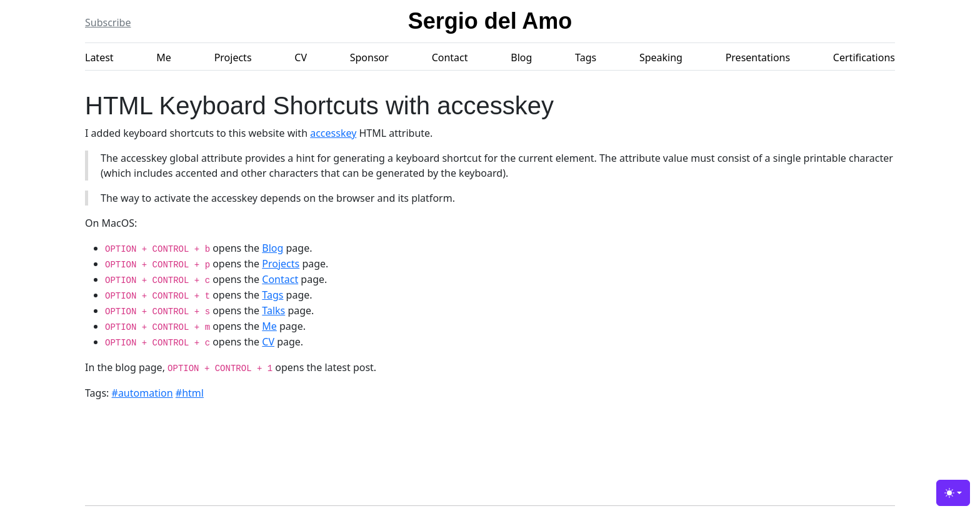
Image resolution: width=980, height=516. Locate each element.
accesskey (333, 133)
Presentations (758, 57)
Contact (450, 57)
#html (190, 393)
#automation (142, 393)
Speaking (661, 57)
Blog (521, 57)
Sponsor (369, 57)
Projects (233, 57)
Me (164, 57)
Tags (586, 57)
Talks (273, 310)
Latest (99, 57)
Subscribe (108, 22)
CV (301, 57)
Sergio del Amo (490, 21)
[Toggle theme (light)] (953, 493)
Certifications (864, 57)
